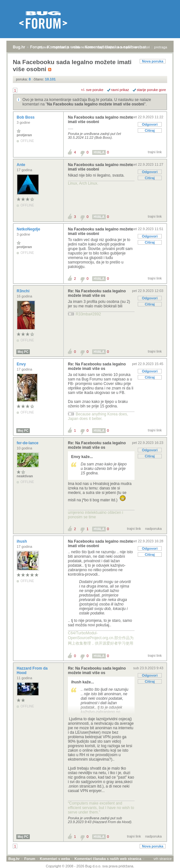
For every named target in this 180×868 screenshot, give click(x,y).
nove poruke (127, 47)
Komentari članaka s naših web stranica (108, 859)
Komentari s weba (55, 859)
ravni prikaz (120, 90)
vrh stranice (163, 859)
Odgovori (150, 124)
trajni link (155, 152)
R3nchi (24, 291)
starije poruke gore (151, 90)
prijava (43, 47)
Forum (36, 47)
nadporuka (153, 529)
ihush (22, 541)
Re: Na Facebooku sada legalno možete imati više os (97, 293)
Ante (21, 165)
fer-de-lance (28, 443)
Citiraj (150, 130)
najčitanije (106, 47)
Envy (22, 364)
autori (146, 47)
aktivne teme (84, 47)
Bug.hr (19, 47)
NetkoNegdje (29, 229)
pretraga (161, 47)
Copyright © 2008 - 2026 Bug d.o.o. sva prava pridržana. (90, 866)
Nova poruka (153, 61)
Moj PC (23, 352)
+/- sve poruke (92, 90)
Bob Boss (26, 117)
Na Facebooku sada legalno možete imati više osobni (96, 104)
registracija (61, 47)
